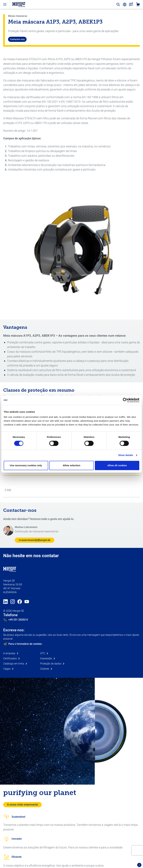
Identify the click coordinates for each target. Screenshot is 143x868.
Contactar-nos (17, 39)
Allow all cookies (117, 465)
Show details (126, 455)
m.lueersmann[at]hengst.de (35, 540)
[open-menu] (5, 4)
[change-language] (125, 4)
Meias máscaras (18, 16)
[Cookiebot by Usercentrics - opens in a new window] (125, 400)
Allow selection (71, 465)
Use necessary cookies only (26, 465)
